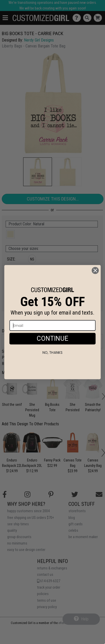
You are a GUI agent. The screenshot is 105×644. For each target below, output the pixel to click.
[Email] (53, 336)
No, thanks (52, 363)
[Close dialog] (95, 281)
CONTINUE (52, 349)
